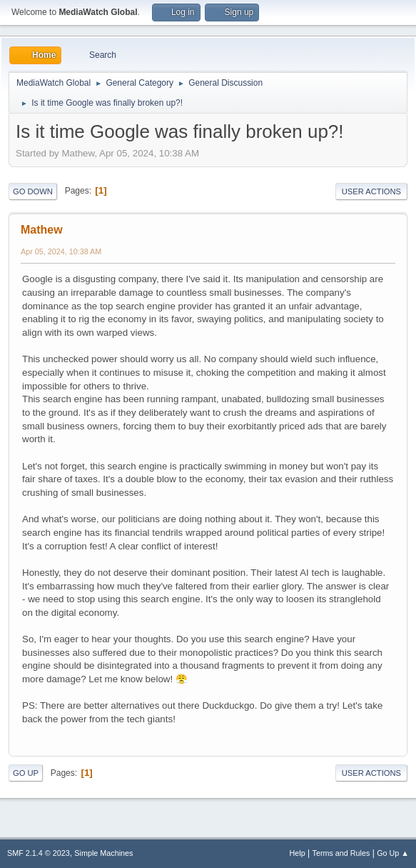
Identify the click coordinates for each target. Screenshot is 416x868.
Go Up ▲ (393, 853)
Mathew (42, 230)
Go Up (26, 773)
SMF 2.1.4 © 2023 (39, 853)
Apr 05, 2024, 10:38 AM (61, 251)
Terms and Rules (341, 853)
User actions (371, 191)
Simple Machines (103, 853)
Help (298, 853)
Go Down (33, 191)
